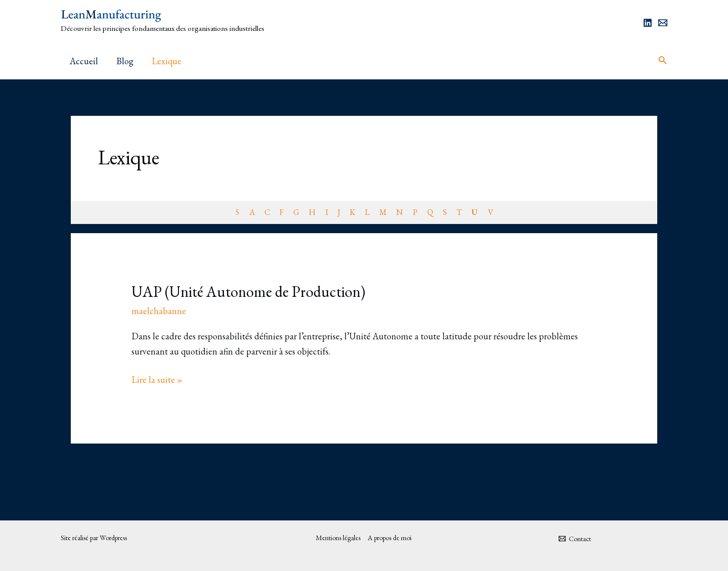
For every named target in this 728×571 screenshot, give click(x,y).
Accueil (84, 61)
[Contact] (575, 539)
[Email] (663, 23)
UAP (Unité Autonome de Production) (248, 292)
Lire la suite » (157, 379)
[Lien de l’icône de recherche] (663, 61)
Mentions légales (338, 538)
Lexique (167, 61)
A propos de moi (390, 538)
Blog (125, 61)
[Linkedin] (648, 23)
